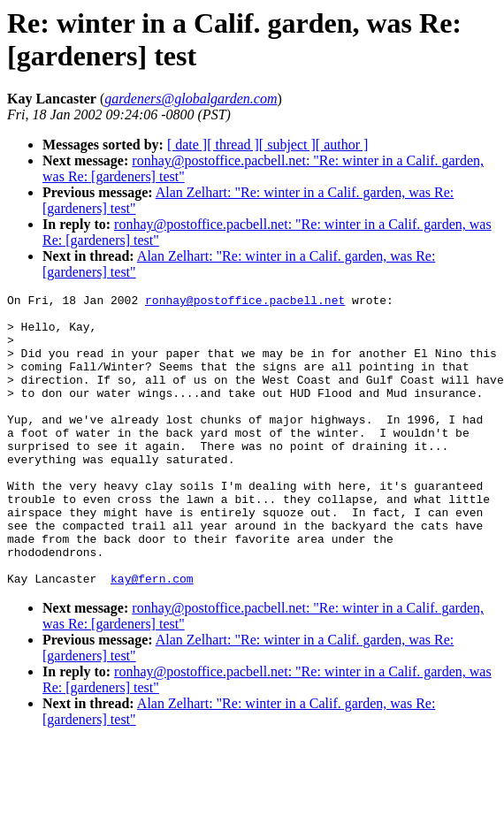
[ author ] (342, 145)
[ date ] (187, 145)
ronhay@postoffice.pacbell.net (245, 302)
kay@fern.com (152, 637)
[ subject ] (287, 145)
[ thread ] (233, 145)
